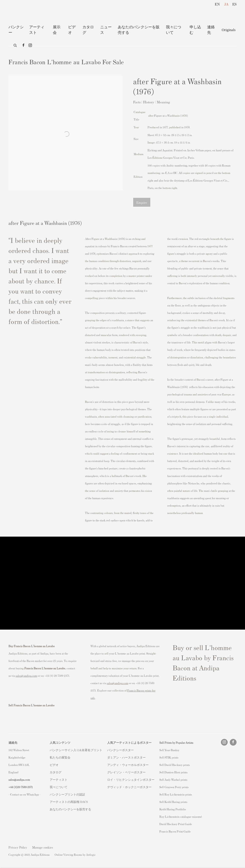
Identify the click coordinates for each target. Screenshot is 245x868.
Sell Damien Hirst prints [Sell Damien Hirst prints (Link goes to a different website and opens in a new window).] (173, 772)
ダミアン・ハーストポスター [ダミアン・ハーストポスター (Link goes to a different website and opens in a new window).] (126, 757)
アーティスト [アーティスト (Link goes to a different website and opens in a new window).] (59, 780)
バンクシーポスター (120, 750)
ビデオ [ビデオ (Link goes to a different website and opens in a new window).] (54, 765)
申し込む (195, 30)
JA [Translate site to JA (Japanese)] (226, 4)
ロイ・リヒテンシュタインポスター (131, 780)
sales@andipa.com (26, 676)
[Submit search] (15, 45)
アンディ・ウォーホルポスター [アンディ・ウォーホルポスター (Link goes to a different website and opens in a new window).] (128, 765)
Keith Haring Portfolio (173, 809)
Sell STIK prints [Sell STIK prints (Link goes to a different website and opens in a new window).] (169, 757)
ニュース (106, 30)
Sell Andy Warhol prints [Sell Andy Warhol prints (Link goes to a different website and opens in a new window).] (173, 780)
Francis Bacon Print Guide (175, 831)
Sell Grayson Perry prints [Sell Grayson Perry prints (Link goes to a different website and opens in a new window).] (174, 787)
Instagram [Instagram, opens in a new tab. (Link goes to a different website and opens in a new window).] (30, 45)
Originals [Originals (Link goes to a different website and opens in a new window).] (229, 30)
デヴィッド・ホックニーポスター (129, 787)
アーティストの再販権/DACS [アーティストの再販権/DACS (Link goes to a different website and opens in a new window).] (69, 802)
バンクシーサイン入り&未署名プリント (76, 750)
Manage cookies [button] (43, 847)
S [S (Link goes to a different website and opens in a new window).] (160, 750)
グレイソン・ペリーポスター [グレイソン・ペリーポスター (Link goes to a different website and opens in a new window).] (126, 772)
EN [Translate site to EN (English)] (217, 4)
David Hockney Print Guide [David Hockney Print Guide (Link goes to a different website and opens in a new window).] (176, 824)
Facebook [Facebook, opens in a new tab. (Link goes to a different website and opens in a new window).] (23, 45)
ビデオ (72, 30)
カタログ (88, 30)
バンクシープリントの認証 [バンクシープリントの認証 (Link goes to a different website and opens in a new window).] (67, 794)
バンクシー (16, 30)
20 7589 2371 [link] (25, 787)
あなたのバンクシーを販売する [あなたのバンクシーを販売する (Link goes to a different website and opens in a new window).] (70, 809)
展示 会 (57, 30)
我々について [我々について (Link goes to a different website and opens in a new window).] (59, 787)
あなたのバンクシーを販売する (139, 30)
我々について (174, 30)
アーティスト (37, 30)
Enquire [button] (142, 202)
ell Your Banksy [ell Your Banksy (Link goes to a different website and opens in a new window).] (170, 750)
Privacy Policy (18, 847)
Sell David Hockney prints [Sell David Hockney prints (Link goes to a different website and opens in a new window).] (175, 765)
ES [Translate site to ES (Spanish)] (234, 4)
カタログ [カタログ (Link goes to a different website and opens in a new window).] (56, 772)
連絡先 (211, 30)
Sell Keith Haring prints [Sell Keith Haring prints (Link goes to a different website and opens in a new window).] (173, 802)
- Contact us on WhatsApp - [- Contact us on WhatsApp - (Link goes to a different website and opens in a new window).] (25, 794)
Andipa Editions (23, 12)
